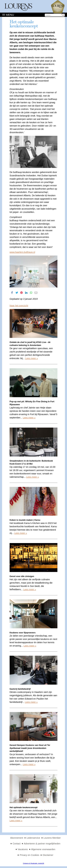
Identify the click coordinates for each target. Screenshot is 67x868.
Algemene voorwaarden (43, 849)
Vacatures (23, 849)
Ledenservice (33, 838)
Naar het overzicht (19, 306)
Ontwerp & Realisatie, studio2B (33, 863)
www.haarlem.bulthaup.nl (22, 252)
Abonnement (17, 838)
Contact (16, 844)
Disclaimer (48, 855)
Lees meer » (32, 358)
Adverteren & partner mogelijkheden (42, 844)
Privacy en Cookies (29, 855)
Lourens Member (52, 838)
